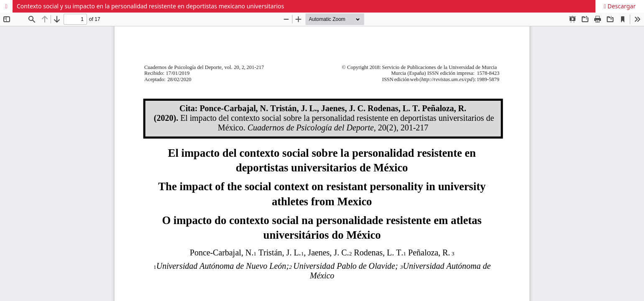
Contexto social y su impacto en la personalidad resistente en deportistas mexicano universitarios (150, 6)
